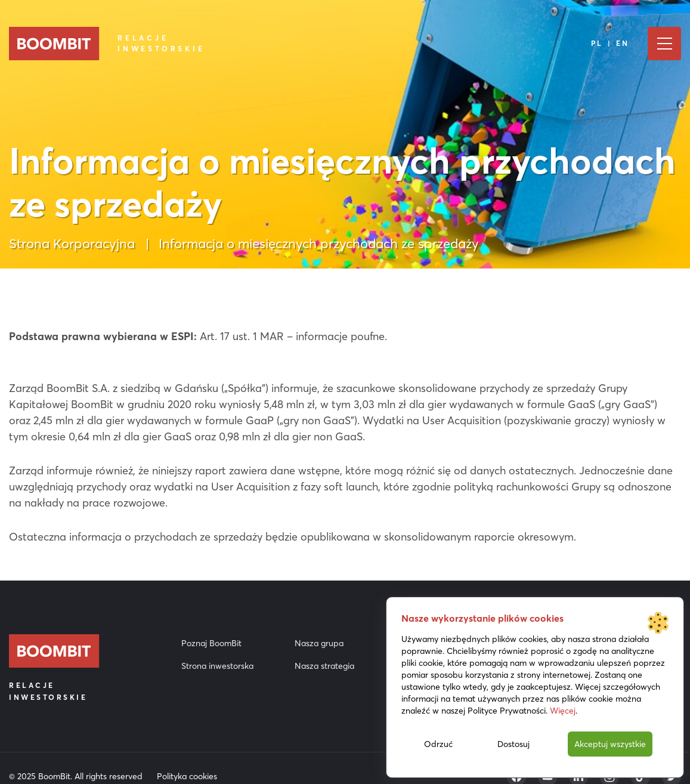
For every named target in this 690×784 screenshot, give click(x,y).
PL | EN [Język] (610, 43)
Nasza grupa (319, 643)
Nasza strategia (324, 666)
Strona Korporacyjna (72, 243)
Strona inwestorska (217, 666)
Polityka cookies (187, 776)
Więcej (563, 711)
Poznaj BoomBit (211, 643)
